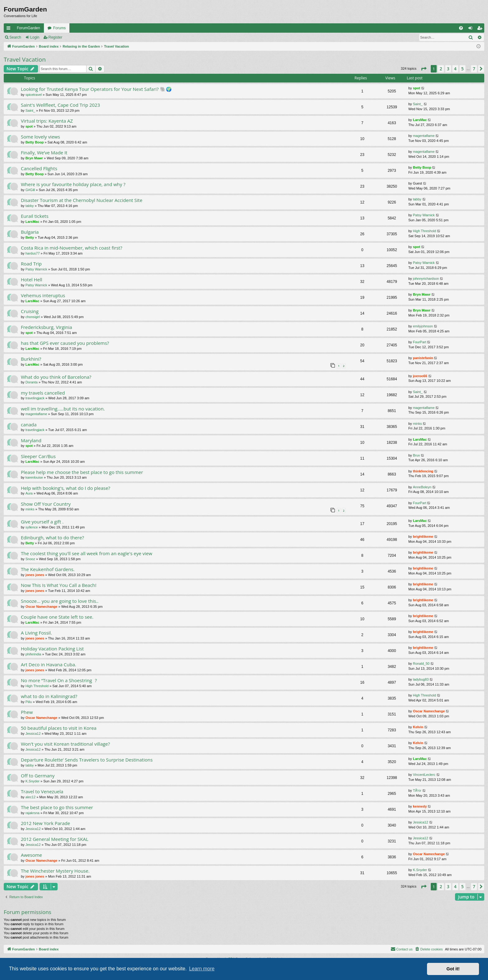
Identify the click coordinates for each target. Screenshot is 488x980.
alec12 (30, 797)
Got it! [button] (453, 969)
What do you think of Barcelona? (56, 377)
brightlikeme (423, 537)
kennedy (420, 806)
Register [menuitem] (481, 29)
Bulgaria (30, 232)
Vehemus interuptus (43, 295)
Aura (29, 493)
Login (35, 37)
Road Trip (31, 264)
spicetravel (34, 95)
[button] (424, 69)
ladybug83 (421, 679)
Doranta (32, 382)
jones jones (35, 575)
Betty (30, 237)
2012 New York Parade (45, 823)
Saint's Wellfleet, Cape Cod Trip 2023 (60, 105)
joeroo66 (420, 376)
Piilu (29, 702)
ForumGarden (28, 28)
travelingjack (35, 398)
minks (418, 424)
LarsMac (420, 120)
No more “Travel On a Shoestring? (59, 680)
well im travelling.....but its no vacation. (63, 409)
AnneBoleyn (422, 487)
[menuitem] (461, 28)
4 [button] (455, 69)
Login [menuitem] (472, 29)
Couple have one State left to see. (57, 617)
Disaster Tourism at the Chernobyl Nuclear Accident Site (82, 200)
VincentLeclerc (424, 775)
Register (56, 37)
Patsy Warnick (424, 215)
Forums (60, 28)
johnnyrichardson (426, 279)
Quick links (10, 29)
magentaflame (424, 136)
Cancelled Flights (39, 168)
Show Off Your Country (46, 504)
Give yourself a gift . (42, 522)
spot (417, 88)
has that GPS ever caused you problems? (65, 343)
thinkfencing (423, 471)
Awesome (31, 855)
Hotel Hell (32, 279)
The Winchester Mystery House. (55, 871)
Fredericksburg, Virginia (47, 327)
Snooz (30, 559)
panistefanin (423, 358)
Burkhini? (31, 359)
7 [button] (474, 69)
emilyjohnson (423, 326)
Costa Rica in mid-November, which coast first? (72, 248)
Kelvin (418, 727)
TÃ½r (417, 790)
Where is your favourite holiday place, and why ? (73, 184)
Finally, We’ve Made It (44, 152)
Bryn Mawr (34, 158)
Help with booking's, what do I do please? (66, 488)
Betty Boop (35, 142)
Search (15, 37)
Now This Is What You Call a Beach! (59, 585)
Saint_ (30, 110)
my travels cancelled (43, 393)
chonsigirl (33, 317)
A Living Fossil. (36, 633)
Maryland (31, 440)
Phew (27, 712)
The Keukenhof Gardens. (48, 569)
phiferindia (33, 654)
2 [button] (441, 69)
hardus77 (33, 253)
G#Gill (30, 190)
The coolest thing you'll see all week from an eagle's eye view (87, 553)
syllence (32, 527)
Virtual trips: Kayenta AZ (47, 121)
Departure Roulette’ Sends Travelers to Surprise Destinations (87, 760)
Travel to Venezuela (42, 791)
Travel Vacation (25, 59)
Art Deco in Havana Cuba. (49, 664)
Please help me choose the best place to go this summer (82, 472)
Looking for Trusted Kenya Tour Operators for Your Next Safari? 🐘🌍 (96, 89)
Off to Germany (38, 776)
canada (29, 424)
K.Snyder (33, 781)
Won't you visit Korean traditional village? (65, 744)
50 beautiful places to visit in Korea (59, 728)
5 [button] (462, 69)
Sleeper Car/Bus (38, 456)
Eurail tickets (35, 216)
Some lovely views (40, 137)
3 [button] (448, 69)
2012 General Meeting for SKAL (55, 839)
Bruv (417, 455)
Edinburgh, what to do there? (52, 537)
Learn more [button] (202, 969)
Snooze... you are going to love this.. (60, 601)
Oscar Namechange (42, 607)
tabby (30, 206)
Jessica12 (33, 734)
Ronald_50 (421, 663)
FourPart (420, 342)
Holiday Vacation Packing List (52, 649)
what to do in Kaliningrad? (49, 696)
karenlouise (34, 477)
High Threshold (425, 231)
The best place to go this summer (57, 807)
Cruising (30, 311)
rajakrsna (33, 813)
